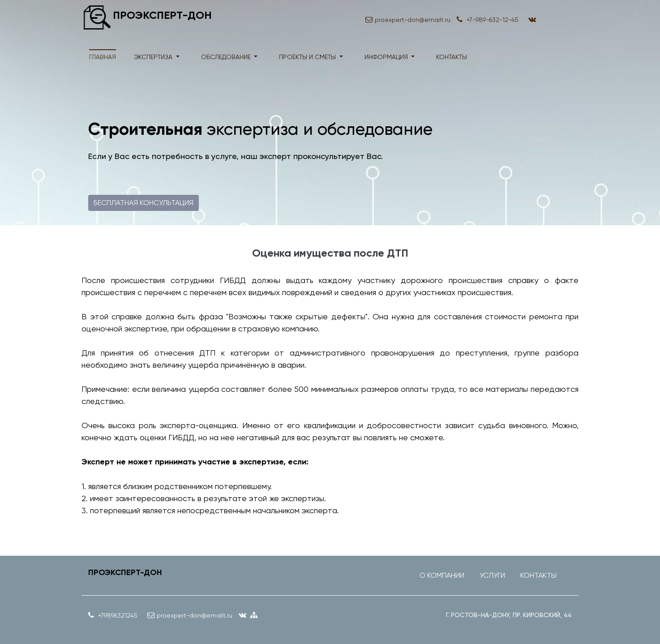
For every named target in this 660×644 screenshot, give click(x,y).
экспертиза (154, 57)
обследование (227, 57)
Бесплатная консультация (144, 203)
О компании (442, 575)
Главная (103, 57)
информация (387, 57)
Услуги (492, 575)
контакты (452, 57)
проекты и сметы (308, 57)
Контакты (538, 575)
